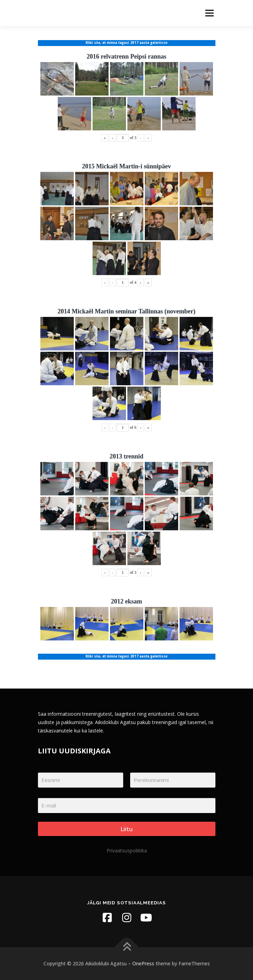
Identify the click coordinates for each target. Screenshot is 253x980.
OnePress (143, 963)
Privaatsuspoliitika (127, 850)
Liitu (126, 829)
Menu (209, 13)
